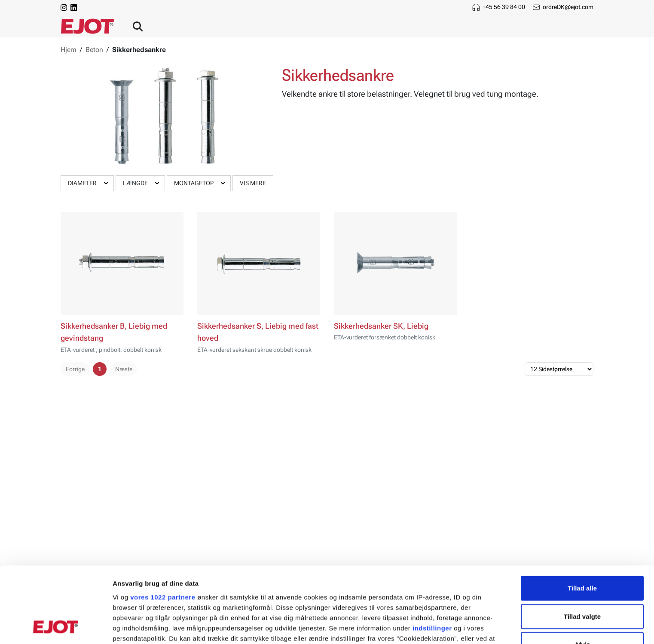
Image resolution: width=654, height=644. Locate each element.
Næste (124, 369)
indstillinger (432, 559)
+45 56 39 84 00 (504, 7)
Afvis (582, 576)
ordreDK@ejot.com (568, 7)
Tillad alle (582, 520)
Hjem (69, 50)
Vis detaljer (447, 627)
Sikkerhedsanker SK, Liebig (381, 326)
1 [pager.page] (100, 369)
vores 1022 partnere (163, 528)
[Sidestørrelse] (559, 369)
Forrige (75, 369)
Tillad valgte (582, 548)
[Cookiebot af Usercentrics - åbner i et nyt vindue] (56, 627)
